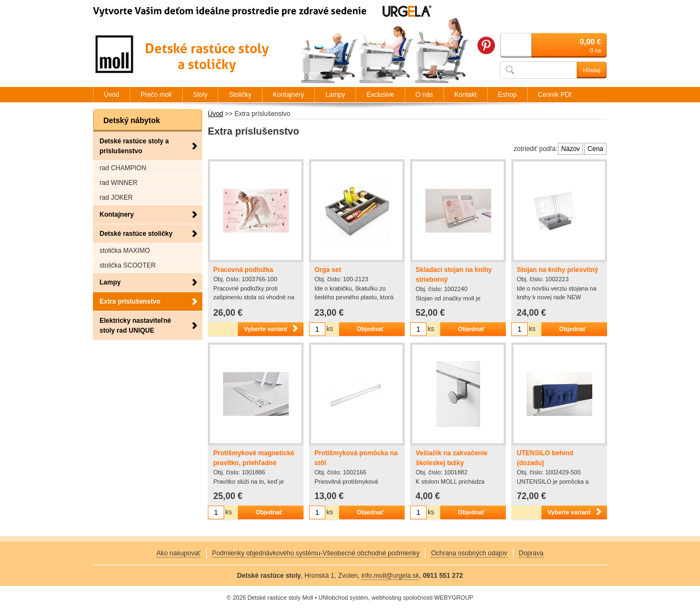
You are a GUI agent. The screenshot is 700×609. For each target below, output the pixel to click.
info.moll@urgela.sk (390, 576)
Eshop (507, 95)
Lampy (110, 282)
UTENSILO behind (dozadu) (545, 458)
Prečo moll (156, 95)
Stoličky (240, 95)
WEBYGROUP (454, 598)
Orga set (328, 270)
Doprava (531, 553)
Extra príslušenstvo (130, 301)
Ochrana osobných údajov (469, 553)
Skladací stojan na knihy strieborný (454, 275)
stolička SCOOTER (128, 265)
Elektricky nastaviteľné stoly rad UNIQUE (135, 326)
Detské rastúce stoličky (136, 234)
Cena (595, 149)
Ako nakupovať (179, 553)
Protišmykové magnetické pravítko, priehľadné (254, 458)
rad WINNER (118, 183)
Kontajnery (117, 214)
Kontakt (466, 95)
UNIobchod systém (343, 598)
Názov (570, 149)
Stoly (200, 95)
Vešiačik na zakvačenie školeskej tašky (451, 458)
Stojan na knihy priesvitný (558, 270)
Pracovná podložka (243, 270)
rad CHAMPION (123, 168)
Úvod (215, 114)
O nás (424, 95)
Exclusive (380, 95)
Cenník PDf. (556, 95)
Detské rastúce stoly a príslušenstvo (134, 146)
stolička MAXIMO (125, 251)
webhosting (386, 598)
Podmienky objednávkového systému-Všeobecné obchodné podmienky (316, 553)
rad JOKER (116, 198)
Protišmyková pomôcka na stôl (356, 458)
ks (330, 329)
